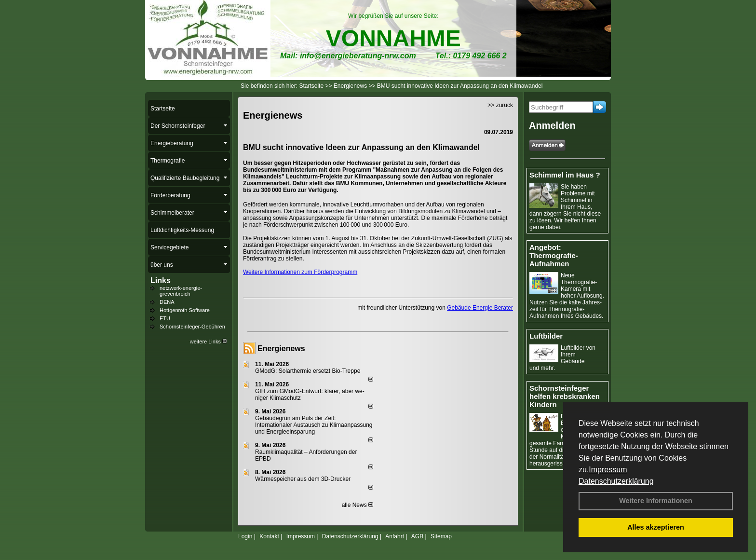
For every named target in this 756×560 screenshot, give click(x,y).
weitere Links (209, 341)
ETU (165, 318)
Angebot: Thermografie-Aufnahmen (554, 255)
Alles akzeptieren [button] (656, 527)
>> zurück (500, 105)
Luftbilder (546, 336)
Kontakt (269, 536)
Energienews (281, 348)
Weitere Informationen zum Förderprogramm (300, 272)
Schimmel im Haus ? (565, 175)
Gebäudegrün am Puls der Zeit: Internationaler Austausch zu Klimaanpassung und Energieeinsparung (314, 425)
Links (161, 280)
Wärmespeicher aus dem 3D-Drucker (303, 479)
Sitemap (441, 536)
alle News (358, 505)
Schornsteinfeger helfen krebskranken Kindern (565, 396)
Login (245, 536)
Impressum (608, 470)
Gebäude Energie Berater (480, 308)
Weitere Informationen (656, 501)
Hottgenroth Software (185, 310)
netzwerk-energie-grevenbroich (181, 291)
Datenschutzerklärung (616, 481)
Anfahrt (395, 536)
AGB (417, 536)
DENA (167, 302)
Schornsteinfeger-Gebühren (192, 327)
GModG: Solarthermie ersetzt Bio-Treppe (308, 371)
